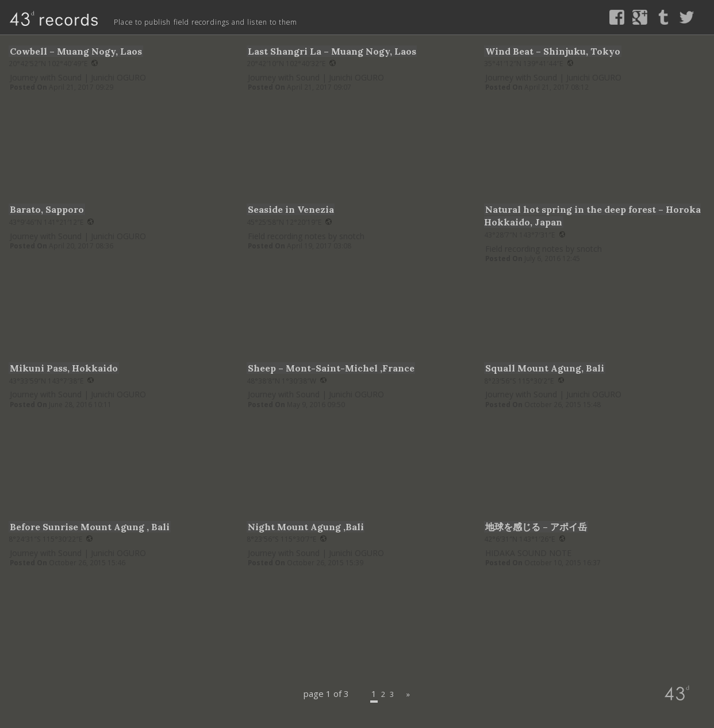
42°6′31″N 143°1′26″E (525, 539)
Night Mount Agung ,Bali (315, 526)
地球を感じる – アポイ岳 (543, 526)
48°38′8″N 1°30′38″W (287, 380)
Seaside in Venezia (298, 209)
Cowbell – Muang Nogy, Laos (86, 51)
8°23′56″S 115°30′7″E (287, 539)
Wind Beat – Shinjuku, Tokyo (563, 51)
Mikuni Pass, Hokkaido (72, 368)
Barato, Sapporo (53, 209)
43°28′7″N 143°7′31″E (525, 234)
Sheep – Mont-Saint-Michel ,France (343, 368)
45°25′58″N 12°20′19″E (289, 222)
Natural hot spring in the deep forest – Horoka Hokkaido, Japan (589, 215)
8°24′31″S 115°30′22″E (51, 539)
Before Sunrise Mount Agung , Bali (102, 526)
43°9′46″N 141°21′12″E (51, 222)
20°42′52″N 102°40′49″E (53, 63)
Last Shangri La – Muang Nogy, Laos (345, 51)
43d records (43, 17)
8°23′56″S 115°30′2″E (524, 380)
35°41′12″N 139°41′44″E (529, 63)
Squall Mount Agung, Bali (554, 368)
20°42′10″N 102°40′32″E (291, 63)
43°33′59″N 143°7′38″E (51, 380)
